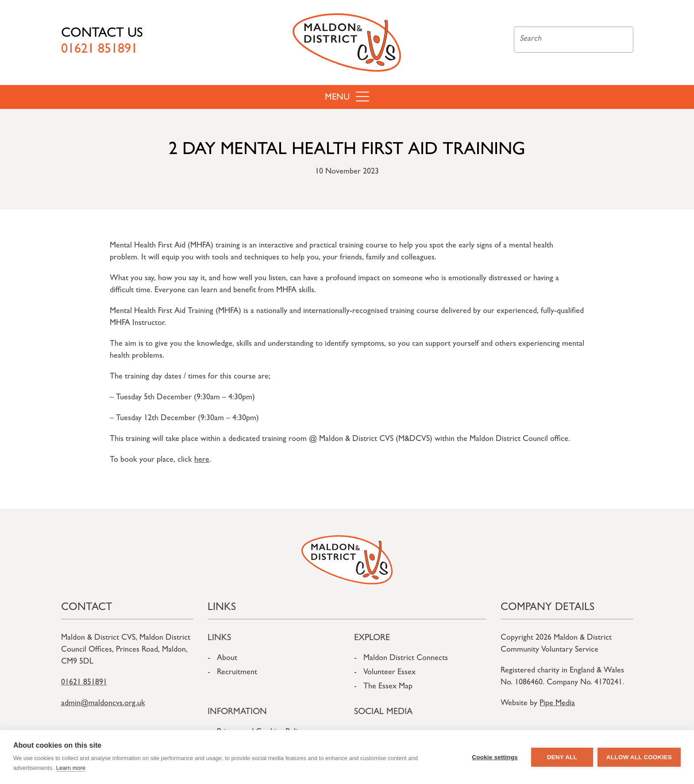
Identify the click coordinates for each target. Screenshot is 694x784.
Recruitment (237, 673)
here (202, 460)
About (227, 659)
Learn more (71, 768)
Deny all (562, 757)
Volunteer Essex (389, 673)
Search (622, 40)
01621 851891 (84, 683)
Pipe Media (557, 704)
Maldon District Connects (406, 659)
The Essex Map (388, 687)
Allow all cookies (639, 757)
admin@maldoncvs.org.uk (103, 704)
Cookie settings (495, 757)
